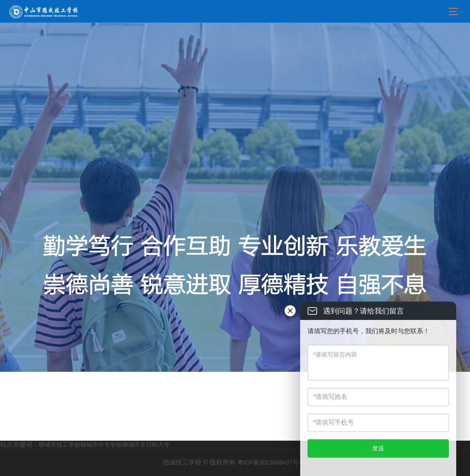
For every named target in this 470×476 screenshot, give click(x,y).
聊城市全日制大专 (146, 445)
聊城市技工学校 (59, 445)
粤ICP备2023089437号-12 (272, 462)
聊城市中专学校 (101, 445)
